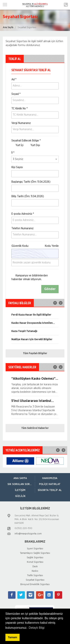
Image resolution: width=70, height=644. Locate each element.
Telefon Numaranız (22, 229)
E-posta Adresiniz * (23, 214)
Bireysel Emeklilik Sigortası (35, 584)
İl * (13, 153)
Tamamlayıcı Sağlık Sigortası (35, 553)
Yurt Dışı (33, 145)
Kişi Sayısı (17, 167)
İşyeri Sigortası (35, 549)
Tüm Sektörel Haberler (35, 428)
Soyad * (16, 94)
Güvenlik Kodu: (35, 246)
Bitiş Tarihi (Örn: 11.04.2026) (28, 196)
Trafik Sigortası (35, 575)
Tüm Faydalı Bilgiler (35, 353)
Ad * (14, 80)
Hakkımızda (50, 478)
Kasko (35, 571)
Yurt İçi (17, 145)
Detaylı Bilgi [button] (37, 628)
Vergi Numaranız (21, 123)
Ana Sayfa (8, 27)
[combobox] (35, 159)
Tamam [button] (12, 637)
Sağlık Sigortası (35, 558)
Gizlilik (20, 496)
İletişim (20, 490)
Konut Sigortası (35, 562)
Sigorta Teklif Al (50, 490)
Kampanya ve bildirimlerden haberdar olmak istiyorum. (30, 278)
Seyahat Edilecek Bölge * (26, 141)
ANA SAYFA (20, 478)
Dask (35, 567)
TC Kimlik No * (19, 109)
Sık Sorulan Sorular (21, 484)
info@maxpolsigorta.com (28, 534)
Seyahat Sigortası (35, 580)
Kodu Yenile (52, 246)
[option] (35, 316)
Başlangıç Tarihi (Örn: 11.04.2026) (31, 182)
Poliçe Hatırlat (50, 484)
